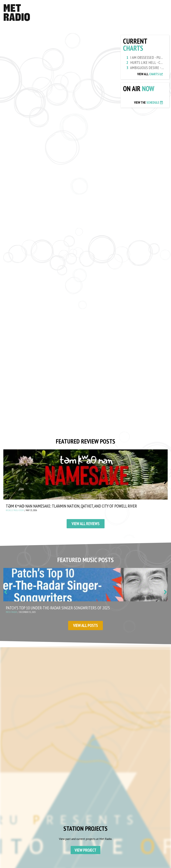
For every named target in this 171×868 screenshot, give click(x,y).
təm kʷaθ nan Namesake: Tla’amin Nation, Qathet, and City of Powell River (75, 507)
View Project (85, 852)
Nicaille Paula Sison (15, 512)
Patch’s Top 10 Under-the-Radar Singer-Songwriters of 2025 (60, 610)
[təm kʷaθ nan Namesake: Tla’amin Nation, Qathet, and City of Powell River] (85, 476)
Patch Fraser (12, 614)
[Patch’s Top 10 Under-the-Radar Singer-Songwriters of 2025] (85, 586)
